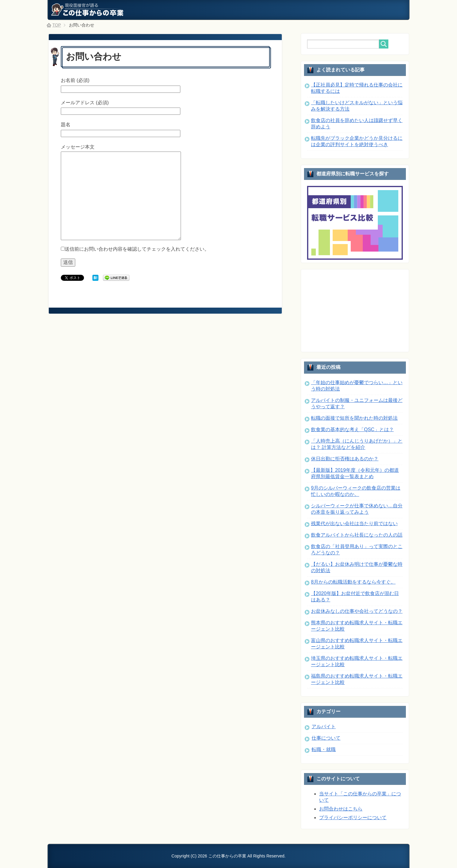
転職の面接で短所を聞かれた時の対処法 (354, 418)
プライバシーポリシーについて (353, 818)
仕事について (326, 738)
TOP (57, 25)
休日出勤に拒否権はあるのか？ (345, 459)
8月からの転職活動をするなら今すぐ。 (353, 582)
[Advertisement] (352, 310)
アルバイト (324, 727)
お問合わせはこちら (341, 809)
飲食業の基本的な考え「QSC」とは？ (352, 429)
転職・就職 (324, 749)
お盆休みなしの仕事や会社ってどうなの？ (357, 611)
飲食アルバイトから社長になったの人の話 (357, 535)
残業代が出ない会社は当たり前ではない (354, 523)
